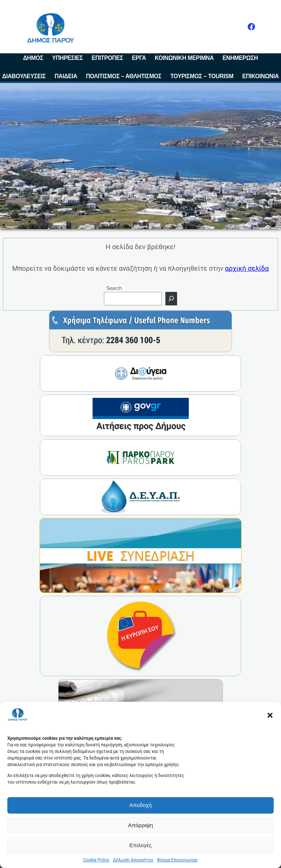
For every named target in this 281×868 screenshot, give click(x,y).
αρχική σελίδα (247, 268)
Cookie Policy (96, 860)
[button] (270, 715)
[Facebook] (251, 27)
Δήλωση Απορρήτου (133, 860)
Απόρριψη (140, 825)
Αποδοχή (141, 805)
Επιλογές (141, 845)
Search (114, 288)
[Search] (171, 299)
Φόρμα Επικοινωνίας (177, 860)
